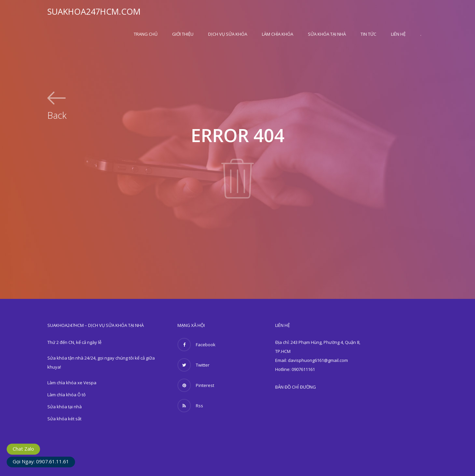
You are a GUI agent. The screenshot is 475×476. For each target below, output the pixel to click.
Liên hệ (398, 34)
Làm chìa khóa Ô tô (67, 395)
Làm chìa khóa (278, 34)
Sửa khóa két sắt (64, 419)
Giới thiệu (183, 34)
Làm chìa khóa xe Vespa (72, 383)
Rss (190, 406)
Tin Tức (368, 34)
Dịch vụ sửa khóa (228, 34)
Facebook (196, 345)
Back (57, 114)
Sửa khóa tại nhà (327, 34)
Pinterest (196, 385)
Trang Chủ (146, 34)
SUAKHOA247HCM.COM (94, 11)
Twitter (193, 365)
